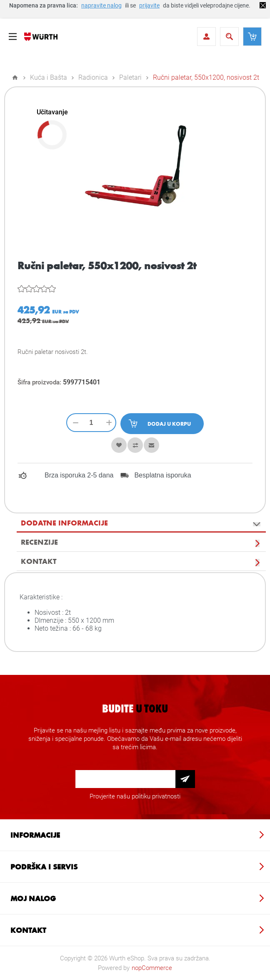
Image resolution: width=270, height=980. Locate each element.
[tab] (141, 523)
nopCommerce (152, 968)
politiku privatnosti (156, 796)
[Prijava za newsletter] (125, 779)
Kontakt (39, 561)
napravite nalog (101, 5)
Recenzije (39, 542)
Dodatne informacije (64, 523)
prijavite (149, 5)
